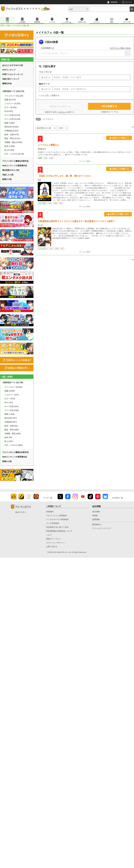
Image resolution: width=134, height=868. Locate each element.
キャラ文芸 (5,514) (12, 115)
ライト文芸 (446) (12, 410)
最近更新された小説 (11, 170)
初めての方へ (21, 512)
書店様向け (97, 524)
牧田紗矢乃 (42, 149)
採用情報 (96, 519)
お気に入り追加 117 (118, 214)
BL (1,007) (9, 441)
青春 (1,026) (10, 414)
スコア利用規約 (53, 523)
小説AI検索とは (47, 48)
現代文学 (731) (11, 418)
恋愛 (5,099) (10, 391)
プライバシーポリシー (55, 543)
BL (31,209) (9, 150)
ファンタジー (43, 248)
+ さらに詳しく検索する (49, 95)
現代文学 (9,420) (11, 127)
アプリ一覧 (48, 498)
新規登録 (114, 2)
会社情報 (96, 512)
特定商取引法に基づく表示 (57, 527)
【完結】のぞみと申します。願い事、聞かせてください (65, 176)
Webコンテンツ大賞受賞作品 (15, 165)
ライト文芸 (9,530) (12, 119)
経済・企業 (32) (11, 426)
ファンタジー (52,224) (14, 96)
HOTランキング (9, 70)
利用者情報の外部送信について (59, 531)
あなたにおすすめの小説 (13, 65)
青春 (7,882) (10, 123)
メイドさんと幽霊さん (49, 145)
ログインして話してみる (120, 48)
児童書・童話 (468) (12, 433)
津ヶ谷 (40, 225)
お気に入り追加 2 (119, 138)
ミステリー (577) (12, 395)
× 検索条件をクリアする (109, 112)
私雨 (39, 180)
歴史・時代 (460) (12, 430)
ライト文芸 (42, 203)
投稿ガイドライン (54, 539)
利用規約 (50, 512)
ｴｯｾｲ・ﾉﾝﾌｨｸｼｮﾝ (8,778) (14, 154)
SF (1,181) (9, 402)
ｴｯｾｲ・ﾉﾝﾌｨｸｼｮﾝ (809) (13, 445)
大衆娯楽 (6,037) (11, 131)
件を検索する (109, 106)
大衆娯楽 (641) (11, 422)
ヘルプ (49, 535)
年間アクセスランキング (13, 74)
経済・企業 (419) (12, 134)
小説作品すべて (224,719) (13, 91)
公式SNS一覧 (118, 498)
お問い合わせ (52, 546)
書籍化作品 (7, 83)
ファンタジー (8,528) (13, 387)
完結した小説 (8, 175)
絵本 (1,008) (10, 146)
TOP (2, 25)
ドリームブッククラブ (102, 528)
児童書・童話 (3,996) (13, 142)
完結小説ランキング (11, 79)
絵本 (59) (8, 437)
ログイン (129, 2)
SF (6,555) (9, 111)
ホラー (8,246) (10, 107)
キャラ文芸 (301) (12, 406)
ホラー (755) (10, 399)
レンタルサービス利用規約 (57, 519)
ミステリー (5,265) (12, 103)
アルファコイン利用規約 (56, 515)
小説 (8, 25)
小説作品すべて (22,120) (13, 382)
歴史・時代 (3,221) (12, 138)
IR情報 (95, 515)
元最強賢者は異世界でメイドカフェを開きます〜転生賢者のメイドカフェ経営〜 (76, 221)
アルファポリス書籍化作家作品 (15, 161)
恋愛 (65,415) (10, 100)
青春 (40, 158)
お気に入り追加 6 (119, 169)
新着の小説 (7, 179)
